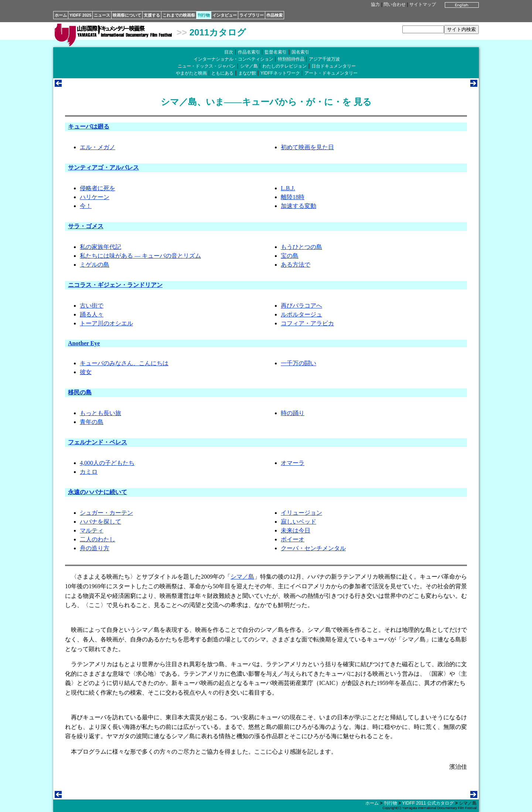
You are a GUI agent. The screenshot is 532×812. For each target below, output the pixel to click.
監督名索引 (276, 52)
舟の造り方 (95, 548)
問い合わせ (395, 4)
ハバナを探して (100, 522)
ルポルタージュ (301, 314)
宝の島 (290, 256)
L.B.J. (288, 188)
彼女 (86, 372)
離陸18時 (293, 197)
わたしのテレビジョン (284, 66)
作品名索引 (249, 52)
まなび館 (247, 73)
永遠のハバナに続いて (98, 492)
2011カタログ (218, 32)
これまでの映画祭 (179, 15)
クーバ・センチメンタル (313, 548)
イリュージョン (301, 513)
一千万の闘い (299, 363)
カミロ (89, 472)
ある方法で (296, 265)
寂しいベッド (299, 522)
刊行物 (204, 15)
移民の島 (80, 392)
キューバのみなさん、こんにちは (124, 363)
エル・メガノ (98, 147)
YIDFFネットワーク (280, 73)
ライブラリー (252, 15)
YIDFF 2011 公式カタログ (428, 803)
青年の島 (92, 422)
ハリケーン (95, 197)
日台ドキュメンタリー (334, 66)
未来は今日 (296, 530)
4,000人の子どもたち (107, 463)
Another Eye (84, 343)
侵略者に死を (98, 188)
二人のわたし (98, 539)
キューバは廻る (89, 126)
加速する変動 (299, 206)
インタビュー (225, 15)
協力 (375, 4)
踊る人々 (92, 314)
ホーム (61, 15)
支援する (152, 15)
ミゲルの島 (95, 265)
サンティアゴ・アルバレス (103, 167)
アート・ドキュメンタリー (331, 73)
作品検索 (274, 15)
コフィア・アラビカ (307, 323)
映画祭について (127, 15)
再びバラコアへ (301, 306)
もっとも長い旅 (100, 413)
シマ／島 (249, 66)
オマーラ (293, 463)
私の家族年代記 (100, 247)
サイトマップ (423, 4)
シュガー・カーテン (106, 513)
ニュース (102, 15)
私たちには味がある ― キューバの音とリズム (140, 256)
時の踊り (293, 413)
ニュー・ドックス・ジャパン (207, 66)
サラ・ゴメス (86, 226)
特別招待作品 (291, 59)
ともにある (222, 73)
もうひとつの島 (301, 247)
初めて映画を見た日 (307, 147)
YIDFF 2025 (80, 15)
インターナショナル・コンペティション (233, 59)
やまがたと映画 (191, 73)
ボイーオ (293, 539)
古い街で (92, 306)
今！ (86, 206)
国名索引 (300, 52)
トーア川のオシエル (106, 323)
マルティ (92, 530)
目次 (229, 52)
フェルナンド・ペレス (98, 442)
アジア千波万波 (324, 59)
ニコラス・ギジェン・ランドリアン (115, 285)
